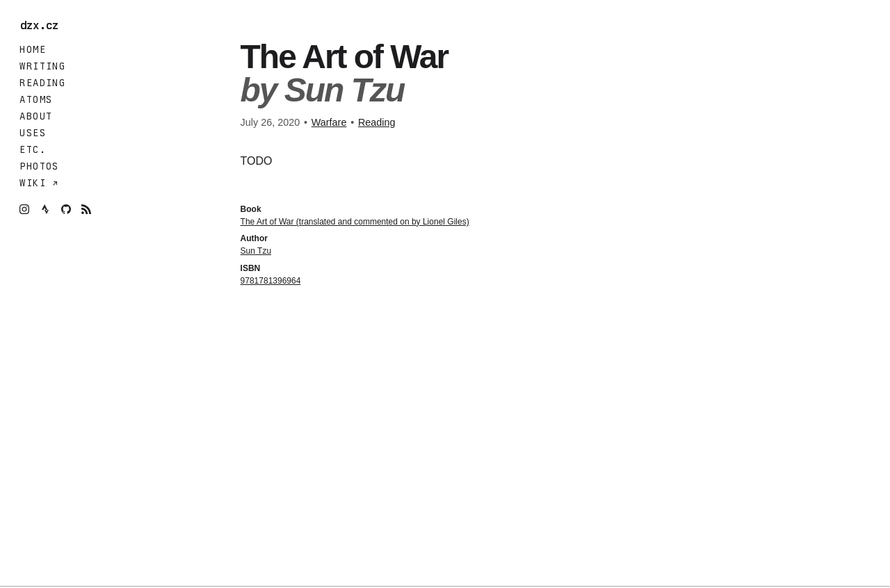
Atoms (36, 99)
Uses (33, 133)
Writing (42, 66)
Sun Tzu (256, 251)
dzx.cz (43, 26)
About (36, 116)
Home (33, 49)
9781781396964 (271, 281)
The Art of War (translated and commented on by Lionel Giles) (355, 222)
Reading (42, 83)
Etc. (33, 149)
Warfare (329, 122)
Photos (39, 166)
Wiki (36, 183)
